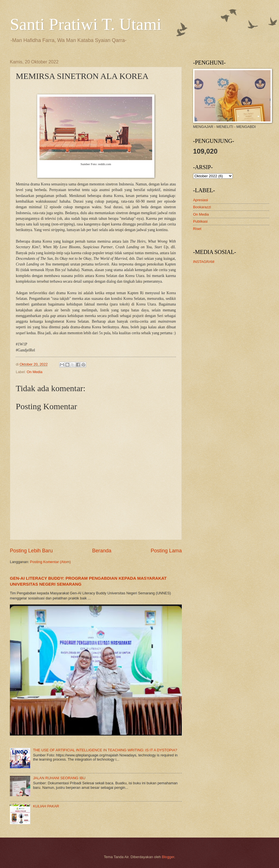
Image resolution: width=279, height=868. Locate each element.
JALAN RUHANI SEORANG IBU (59, 778)
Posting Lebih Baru (31, 551)
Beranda (102, 551)
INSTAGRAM (204, 262)
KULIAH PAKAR (46, 806)
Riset (197, 229)
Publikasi (200, 221)
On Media (35, 372)
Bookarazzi (202, 207)
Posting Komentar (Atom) (51, 562)
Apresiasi (201, 200)
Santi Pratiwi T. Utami (86, 24)
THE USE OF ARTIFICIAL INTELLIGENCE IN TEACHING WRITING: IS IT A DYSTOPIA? (105, 750)
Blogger (168, 857)
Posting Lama (166, 551)
